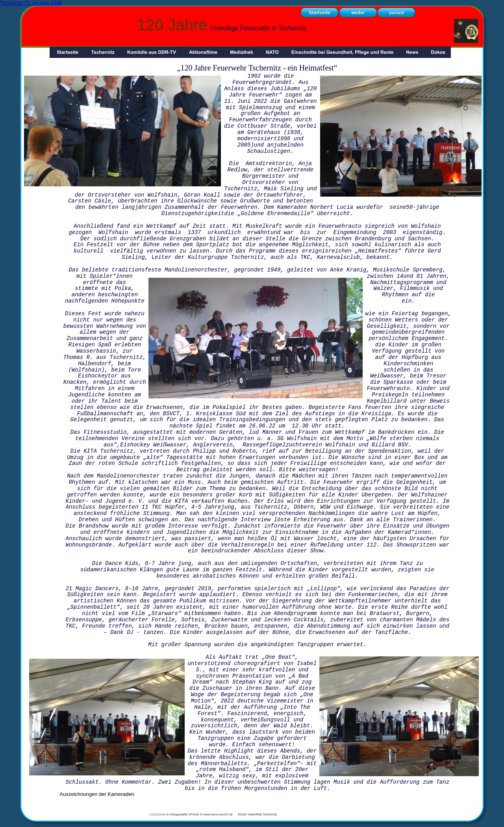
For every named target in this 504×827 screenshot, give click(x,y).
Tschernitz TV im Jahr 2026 (31, 3)
